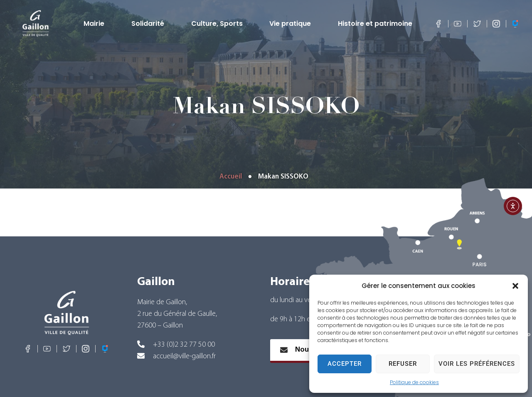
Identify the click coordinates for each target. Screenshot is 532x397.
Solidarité (150, 24)
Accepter (345, 364)
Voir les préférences (477, 364)
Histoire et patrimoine (377, 24)
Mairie (96, 24)
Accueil (231, 177)
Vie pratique (292, 24)
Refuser (403, 364)
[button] (515, 286)
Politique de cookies (414, 382)
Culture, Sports (219, 24)
